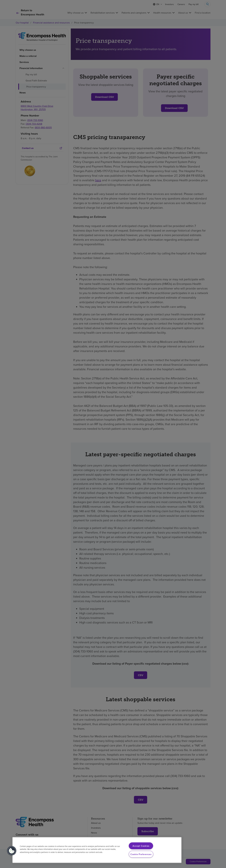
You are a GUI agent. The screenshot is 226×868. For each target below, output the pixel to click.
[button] (12, 851)
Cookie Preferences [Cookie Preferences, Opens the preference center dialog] (141, 854)
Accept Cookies (141, 846)
